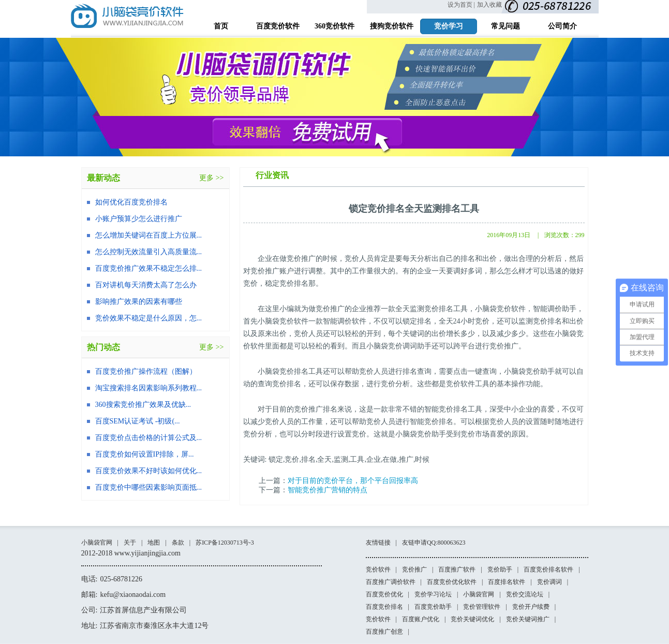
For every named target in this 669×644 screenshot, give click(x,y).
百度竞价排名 (384, 607)
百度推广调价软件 (391, 582)
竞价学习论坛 (433, 594)
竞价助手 (500, 569)
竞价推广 (414, 569)
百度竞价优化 (384, 594)
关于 (130, 543)
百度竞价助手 (433, 607)
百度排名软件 (507, 582)
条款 (178, 543)
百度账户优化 (421, 619)
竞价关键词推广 (528, 619)
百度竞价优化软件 (452, 582)
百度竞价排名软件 (548, 569)
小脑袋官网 (97, 543)
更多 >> (211, 178)
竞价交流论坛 (525, 594)
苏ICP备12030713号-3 (225, 543)
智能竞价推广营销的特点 (328, 490)
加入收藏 (489, 5)
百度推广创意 (384, 632)
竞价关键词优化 (472, 619)
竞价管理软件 (482, 607)
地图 (154, 543)
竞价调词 (549, 582)
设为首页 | (461, 5)
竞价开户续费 (531, 607)
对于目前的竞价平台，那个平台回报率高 (353, 481)
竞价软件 (378, 569)
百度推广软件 (457, 569)
